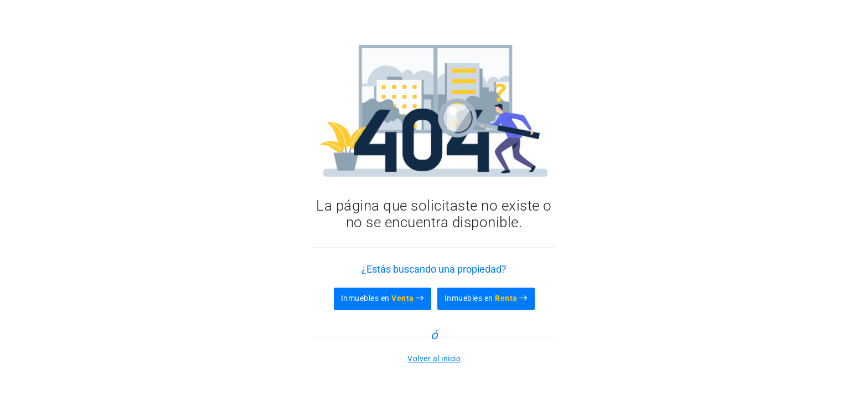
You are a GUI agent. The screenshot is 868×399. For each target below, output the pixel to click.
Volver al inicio (434, 359)
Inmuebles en (383, 298)
